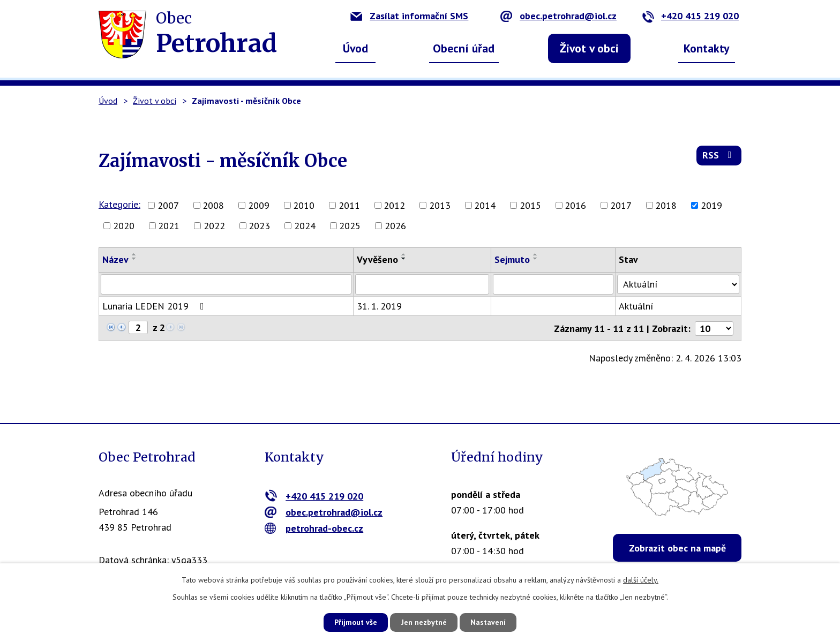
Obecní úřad (464, 48)
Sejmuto (514, 259)
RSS (719, 156)
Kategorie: (119, 204)
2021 (169, 226)
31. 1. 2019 (380, 306)
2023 (259, 226)
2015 (530, 205)
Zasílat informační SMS (409, 16)
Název (115, 259)
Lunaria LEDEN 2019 (155, 306)
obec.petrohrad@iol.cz (558, 16)
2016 (575, 205)
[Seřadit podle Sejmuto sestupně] (537, 259)
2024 (305, 226)
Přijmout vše (354, 622)
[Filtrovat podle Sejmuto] (555, 284)
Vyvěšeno (378, 259)
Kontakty (707, 48)
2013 (440, 205)
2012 (394, 205)
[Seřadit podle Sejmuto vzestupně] (537, 254)
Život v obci (589, 48)
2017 (621, 205)
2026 (395, 226)
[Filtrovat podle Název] (227, 284)
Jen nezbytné (424, 622)
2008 (213, 205)
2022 (214, 226)
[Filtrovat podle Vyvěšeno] (423, 284)
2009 (259, 205)
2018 (666, 205)
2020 (124, 226)
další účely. (641, 579)
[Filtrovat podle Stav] (679, 284)
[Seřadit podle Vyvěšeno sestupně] (405, 259)
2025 (350, 226)
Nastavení (489, 622)
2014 (485, 205)
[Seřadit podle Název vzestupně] (134, 254)
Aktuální (638, 306)
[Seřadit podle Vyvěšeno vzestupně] (405, 254)
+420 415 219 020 (690, 16)
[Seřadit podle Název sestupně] (134, 259)
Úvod (355, 48)
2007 (168, 205)
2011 (349, 205)
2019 (711, 205)
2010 (304, 205)
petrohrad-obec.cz (314, 528)
